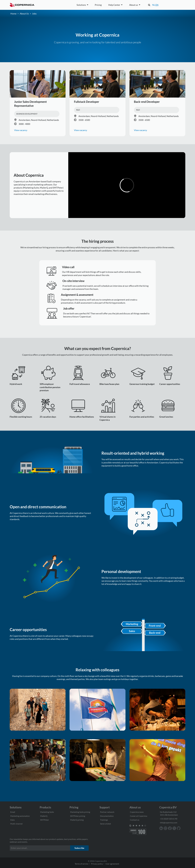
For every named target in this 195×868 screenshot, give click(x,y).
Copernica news (137, 812)
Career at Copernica (139, 816)
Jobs (34, 14)
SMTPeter (45, 820)
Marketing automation (20, 816)
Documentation (107, 816)
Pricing (98, 5)
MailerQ (44, 816)
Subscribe (79, 848)
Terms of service (82, 864)
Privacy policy (97, 864)
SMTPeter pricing (78, 816)
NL (154, 5)
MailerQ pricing (77, 820)
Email (13, 812)
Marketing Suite (47, 812)
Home (13, 14)
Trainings (104, 820)
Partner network (107, 812)
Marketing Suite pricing (80, 812)
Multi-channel (16, 824)
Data (12, 820)
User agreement (112, 864)
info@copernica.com (169, 823)
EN (157, 5)
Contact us (135, 820)
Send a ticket (106, 824)
